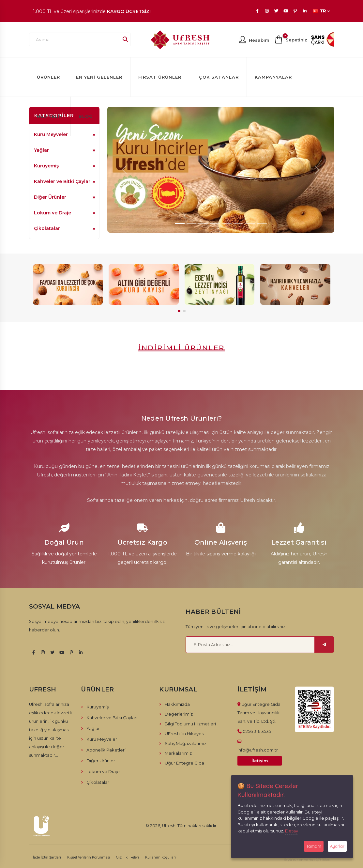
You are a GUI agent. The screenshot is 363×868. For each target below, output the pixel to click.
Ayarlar (337, 846)
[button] (179, 311)
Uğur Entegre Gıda (184, 763)
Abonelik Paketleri (106, 750)
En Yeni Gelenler (99, 77)
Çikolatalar (47, 228)
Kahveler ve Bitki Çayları (63, 181)
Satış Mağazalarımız (186, 743)
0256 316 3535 (257, 731)
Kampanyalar (273, 77)
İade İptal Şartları (47, 857)
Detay (292, 831)
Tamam (314, 846)
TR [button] (321, 11)
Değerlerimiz (179, 714)
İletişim (260, 761)
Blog (86, 116)
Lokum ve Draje (53, 213)
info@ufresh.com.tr (258, 750)
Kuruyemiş (46, 166)
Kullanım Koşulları (160, 857)
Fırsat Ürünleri (161, 77)
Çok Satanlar (219, 77)
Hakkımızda (177, 704)
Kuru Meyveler (102, 739)
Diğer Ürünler (50, 197)
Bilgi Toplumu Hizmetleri (190, 724)
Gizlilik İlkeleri (128, 857)
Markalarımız (178, 753)
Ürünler (48, 77)
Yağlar (41, 150)
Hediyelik (50, 116)
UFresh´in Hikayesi (185, 734)
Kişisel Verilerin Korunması (89, 857)
